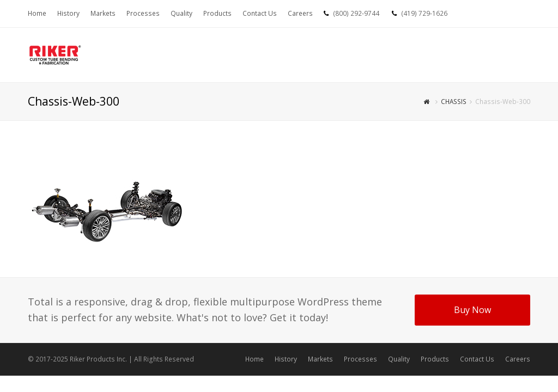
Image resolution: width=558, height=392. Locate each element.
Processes (360, 359)
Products (435, 359)
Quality (399, 359)
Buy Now (472, 310)
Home (254, 359)
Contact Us (477, 359)
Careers (518, 359)
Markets (320, 359)
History (286, 359)
